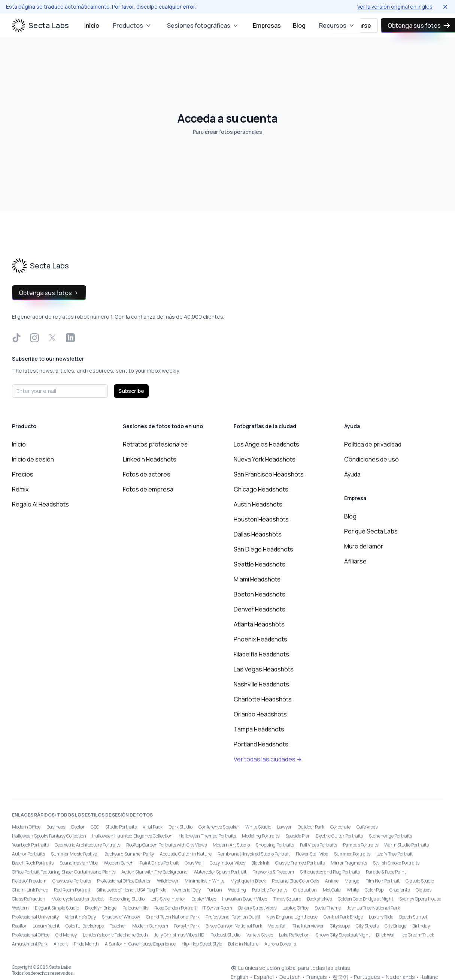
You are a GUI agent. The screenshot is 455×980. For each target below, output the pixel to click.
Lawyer (284, 827)
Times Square (287, 899)
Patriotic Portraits (270, 890)
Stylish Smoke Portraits (396, 863)
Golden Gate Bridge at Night (365, 899)
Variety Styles (260, 935)
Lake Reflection (294, 935)
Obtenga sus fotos (49, 293)
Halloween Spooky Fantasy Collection (49, 836)
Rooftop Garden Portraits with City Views (166, 845)
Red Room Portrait (72, 890)
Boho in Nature (243, 944)
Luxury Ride (381, 917)
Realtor (19, 926)
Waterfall (277, 926)
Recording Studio (127, 899)
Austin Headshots (258, 504)
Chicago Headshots (261, 489)
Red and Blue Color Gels (295, 881)
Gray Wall (194, 863)
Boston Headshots (260, 594)
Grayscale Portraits (72, 881)
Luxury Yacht (46, 926)
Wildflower (168, 881)
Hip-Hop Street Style (202, 944)
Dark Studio (181, 827)
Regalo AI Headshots (40, 504)
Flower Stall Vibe (312, 854)
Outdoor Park (311, 827)
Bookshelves (319, 899)
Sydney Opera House (420, 899)
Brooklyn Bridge (101, 908)
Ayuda (352, 474)
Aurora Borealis (280, 944)
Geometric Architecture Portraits (87, 845)
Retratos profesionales (155, 444)
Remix (20, 489)
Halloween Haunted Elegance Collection (132, 836)
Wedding (237, 890)
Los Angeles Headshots (266, 444)
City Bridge (395, 926)
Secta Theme (328, 908)
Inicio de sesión (33, 459)
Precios (23, 474)
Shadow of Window (121, 917)
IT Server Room (217, 908)
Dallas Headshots (258, 534)
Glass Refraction (29, 899)
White (353, 890)
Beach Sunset (413, 917)
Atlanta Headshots (259, 624)
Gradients (400, 890)
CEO (95, 827)
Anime (332, 881)
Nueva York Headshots (265, 459)
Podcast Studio (225, 935)
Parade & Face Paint (386, 872)
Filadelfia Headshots (261, 654)
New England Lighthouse (292, 917)
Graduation (305, 890)
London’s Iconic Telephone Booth (115, 935)
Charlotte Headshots (263, 699)
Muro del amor (364, 546)
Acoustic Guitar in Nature (186, 854)
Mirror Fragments (349, 863)
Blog (299, 25)
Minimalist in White (204, 881)
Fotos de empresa (148, 489)
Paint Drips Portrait (159, 863)
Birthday (421, 926)
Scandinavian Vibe (79, 863)
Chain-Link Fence (30, 890)
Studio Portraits (121, 827)
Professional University (35, 917)
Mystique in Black (248, 881)
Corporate (340, 827)
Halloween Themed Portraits (207, 836)
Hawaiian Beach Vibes (245, 899)
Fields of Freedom (29, 881)
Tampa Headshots (259, 729)
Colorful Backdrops (85, 926)
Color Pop (374, 890)
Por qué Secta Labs (371, 531)
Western (20, 908)
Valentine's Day (80, 917)
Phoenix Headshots (260, 639)
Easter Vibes (204, 899)
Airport (61, 944)
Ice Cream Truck (418, 935)
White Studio (258, 827)
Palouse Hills (135, 908)
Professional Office (31, 935)
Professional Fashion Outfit (233, 917)
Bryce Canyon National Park (234, 926)
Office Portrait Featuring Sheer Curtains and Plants (64, 872)
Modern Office (26, 827)
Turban (214, 890)
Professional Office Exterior (124, 881)
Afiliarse (355, 561)
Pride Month (86, 944)
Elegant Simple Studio (57, 908)
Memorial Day (186, 890)
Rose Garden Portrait (175, 908)
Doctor (78, 827)
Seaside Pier (298, 836)
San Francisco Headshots (269, 474)
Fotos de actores (147, 474)
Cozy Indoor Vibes (227, 863)
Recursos (337, 25)
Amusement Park (30, 944)
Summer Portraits (352, 854)
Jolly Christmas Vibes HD (179, 935)
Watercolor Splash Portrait (220, 872)
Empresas (267, 25)
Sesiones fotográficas (203, 25)
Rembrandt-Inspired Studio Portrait (254, 854)
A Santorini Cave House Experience (140, 944)
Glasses (424, 890)
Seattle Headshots (260, 564)
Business (56, 827)
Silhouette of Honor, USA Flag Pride (131, 890)
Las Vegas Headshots (264, 669)
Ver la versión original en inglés (395, 7)
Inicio (92, 25)
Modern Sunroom (150, 926)
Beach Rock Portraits (33, 863)
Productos (132, 25)
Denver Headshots (260, 609)
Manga (352, 881)
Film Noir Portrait (383, 881)
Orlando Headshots (260, 714)
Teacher (118, 926)
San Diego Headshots (263, 549)
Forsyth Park (187, 926)
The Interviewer (308, 926)
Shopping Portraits (275, 845)
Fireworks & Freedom (273, 872)
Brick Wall (386, 935)
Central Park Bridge (343, 917)
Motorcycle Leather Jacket (78, 899)
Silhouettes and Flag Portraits (330, 872)
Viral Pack (153, 827)
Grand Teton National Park (173, 917)
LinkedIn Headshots (150, 459)
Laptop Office (295, 908)
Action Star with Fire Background (154, 872)
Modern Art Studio (231, 845)
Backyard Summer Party (129, 854)
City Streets (367, 926)
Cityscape (340, 926)
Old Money (66, 935)
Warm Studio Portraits (407, 845)
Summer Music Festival (75, 854)
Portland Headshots (261, 744)
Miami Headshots (257, 579)
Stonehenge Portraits (390, 836)
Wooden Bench (119, 863)
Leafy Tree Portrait (395, 854)
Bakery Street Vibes (257, 908)
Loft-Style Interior (168, 899)
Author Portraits (28, 854)
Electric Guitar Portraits (339, 836)
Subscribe (131, 391)
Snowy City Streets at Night (343, 935)
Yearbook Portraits (30, 845)
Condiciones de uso (371, 459)
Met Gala (332, 890)
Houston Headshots (261, 519)
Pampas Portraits (361, 845)
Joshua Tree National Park (373, 908)
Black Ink (260, 863)
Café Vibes (367, 827)
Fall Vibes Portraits (318, 845)
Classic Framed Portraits (300, 863)
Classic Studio (420, 881)
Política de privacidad (373, 444)
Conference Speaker (219, 827)
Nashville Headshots (261, 684)
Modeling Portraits (261, 836)
